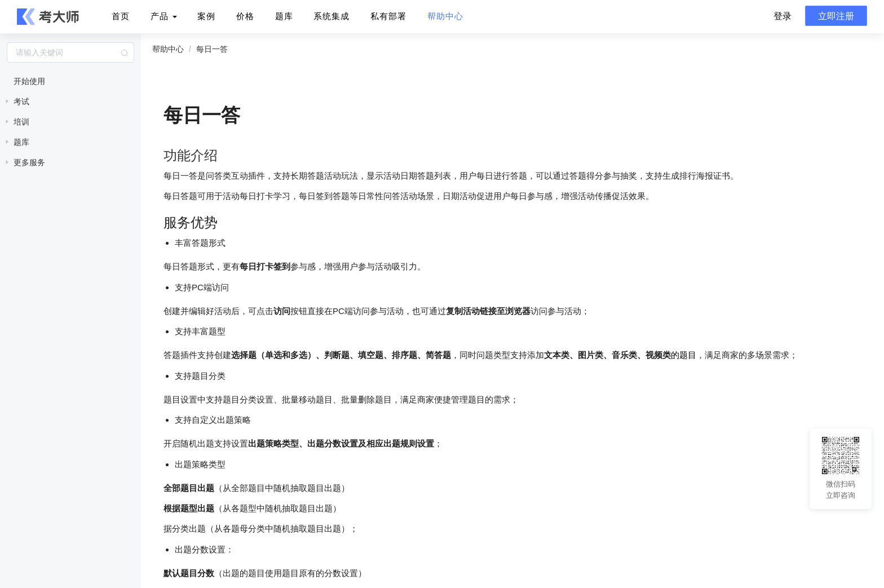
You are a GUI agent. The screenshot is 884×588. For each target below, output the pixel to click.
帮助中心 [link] (168, 49)
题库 (284, 16)
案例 (206, 16)
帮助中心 (445, 16)
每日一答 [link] (212, 49)
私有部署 (388, 16)
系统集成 (331, 16)
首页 (121, 16)
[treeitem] (70, 81)
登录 (783, 16)
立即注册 (836, 16)
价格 (245, 16)
